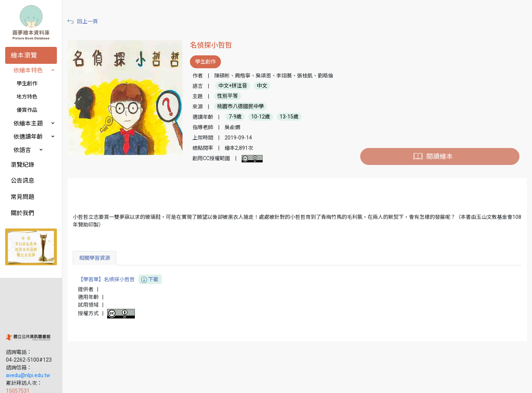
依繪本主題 (28, 123)
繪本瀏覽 (24, 55)
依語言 (22, 150)
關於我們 (23, 213)
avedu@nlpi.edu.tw (28, 335)
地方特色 (27, 97)
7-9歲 (244, 117)
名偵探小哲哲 (219, 45)
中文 (270, 86)
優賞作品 (27, 110)
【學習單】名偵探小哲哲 (131, 280)
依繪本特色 (28, 70)
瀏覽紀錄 (23, 165)
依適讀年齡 (28, 137)
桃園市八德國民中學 (249, 107)
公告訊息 (23, 181)
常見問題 (23, 197)
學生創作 (27, 83)
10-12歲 (269, 117)
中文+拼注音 (241, 86)
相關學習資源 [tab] (106, 258)
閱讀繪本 (442, 156)
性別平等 (236, 96)
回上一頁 (99, 21)
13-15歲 (298, 117)
